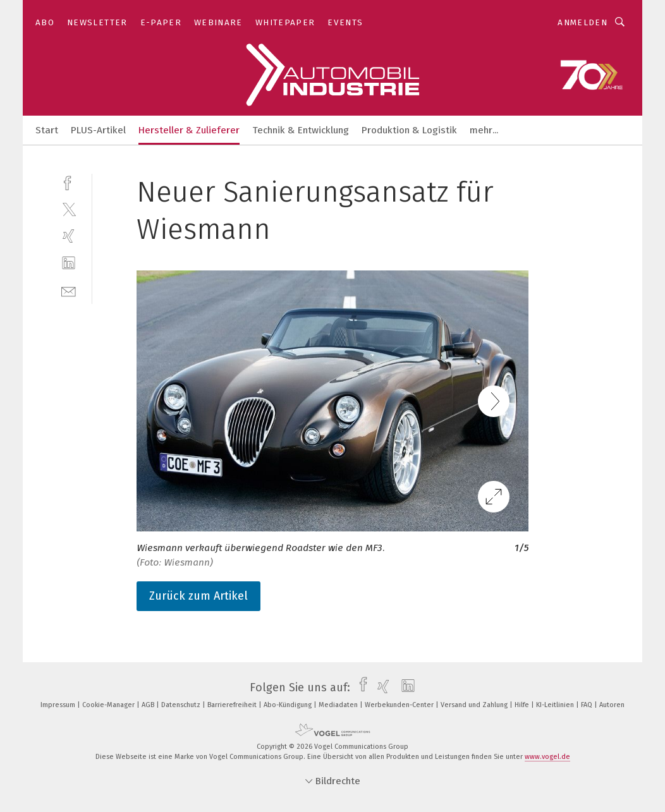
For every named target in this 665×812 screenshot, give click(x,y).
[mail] (69, 290)
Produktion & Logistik (409, 130)
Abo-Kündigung (289, 705)
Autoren (612, 705)
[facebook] (69, 182)
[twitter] (69, 209)
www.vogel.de (547, 757)
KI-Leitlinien (556, 705)
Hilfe (523, 705)
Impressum (59, 705)
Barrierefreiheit (233, 705)
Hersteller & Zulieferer (189, 130)
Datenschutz (182, 705)
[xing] (69, 236)
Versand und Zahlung (475, 705)
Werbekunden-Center (400, 705)
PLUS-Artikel (98, 130)
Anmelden (583, 22)
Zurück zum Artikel (198, 596)
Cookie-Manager (109, 705)
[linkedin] (69, 263)
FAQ (588, 705)
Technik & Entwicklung (301, 130)
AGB (149, 705)
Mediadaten (339, 705)
